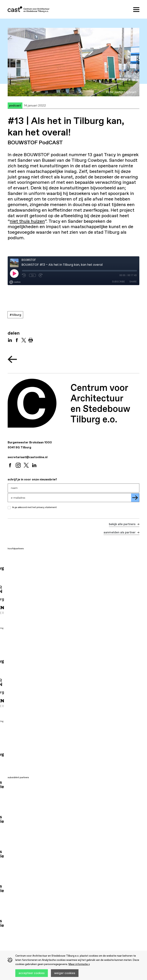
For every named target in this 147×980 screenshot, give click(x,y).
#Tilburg (15, 315)
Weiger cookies (65, 973)
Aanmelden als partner (120, 532)
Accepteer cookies (32, 973)
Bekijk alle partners (123, 524)
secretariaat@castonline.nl (28, 457)
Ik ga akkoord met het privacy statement (34, 507)
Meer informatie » (79, 964)
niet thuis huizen (27, 221)
